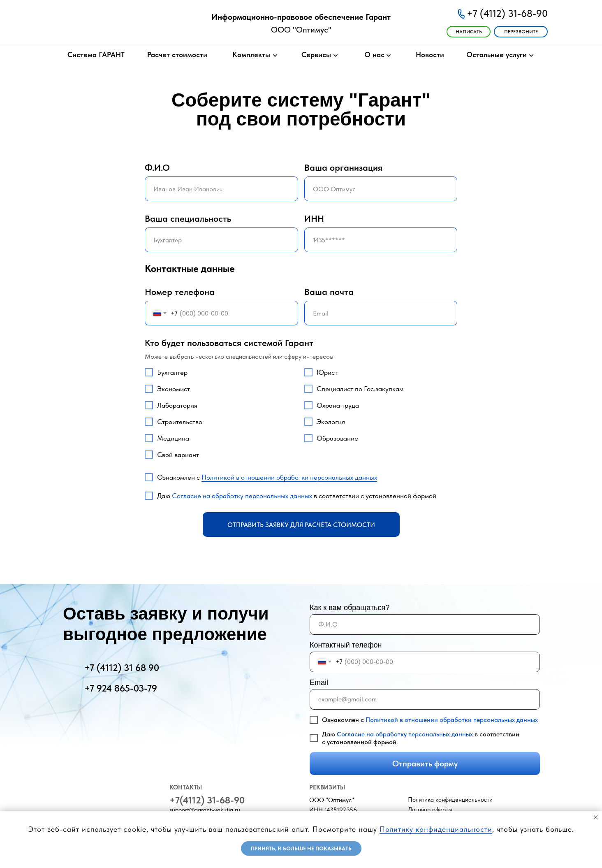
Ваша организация (343, 167)
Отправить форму (425, 764)
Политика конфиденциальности (450, 800)
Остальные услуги (497, 55)
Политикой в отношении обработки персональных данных (289, 477)
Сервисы (316, 55)
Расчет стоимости (177, 55)
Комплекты (251, 55)
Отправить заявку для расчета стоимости (301, 525)
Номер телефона (180, 292)
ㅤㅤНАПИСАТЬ (469, 32)
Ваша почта (329, 292)
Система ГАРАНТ (96, 55)
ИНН (314, 218)
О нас (374, 55)
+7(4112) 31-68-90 (207, 800)
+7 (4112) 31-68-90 (507, 13)
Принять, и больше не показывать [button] (301, 848)
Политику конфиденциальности (436, 829)
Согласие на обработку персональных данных (242, 496)
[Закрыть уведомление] (596, 817)
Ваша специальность (188, 218)
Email (319, 682)
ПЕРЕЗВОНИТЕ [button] (521, 32)
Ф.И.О (157, 167)
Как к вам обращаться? (350, 608)
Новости (430, 55)
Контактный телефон (346, 645)
